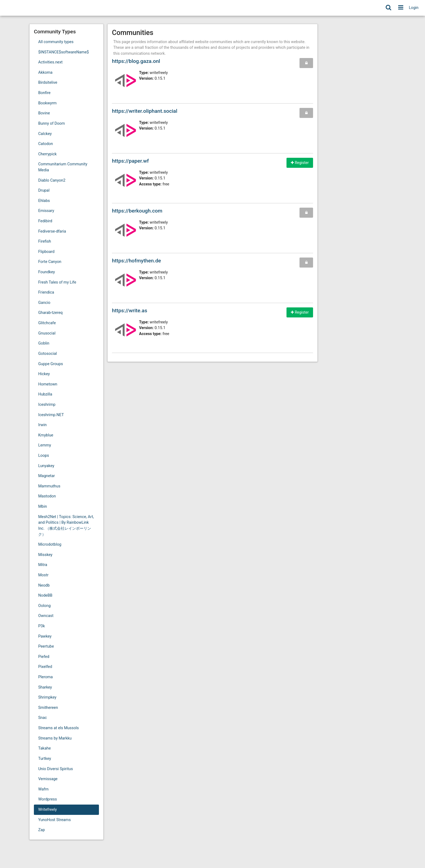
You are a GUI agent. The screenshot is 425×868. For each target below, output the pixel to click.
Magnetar (46, 476)
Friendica (46, 292)
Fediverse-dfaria (52, 231)
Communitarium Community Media (63, 167)
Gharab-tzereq (50, 313)
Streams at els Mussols (59, 728)
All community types (56, 42)
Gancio (44, 303)
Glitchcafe (47, 323)
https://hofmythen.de (136, 261)
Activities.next (50, 62)
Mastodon (47, 496)
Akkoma (45, 73)
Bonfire (44, 93)
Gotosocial (48, 354)
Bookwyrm (47, 103)
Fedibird (45, 221)
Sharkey (45, 687)
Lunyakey (46, 466)
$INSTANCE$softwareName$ (64, 52)
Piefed (44, 657)
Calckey (45, 134)
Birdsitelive (48, 83)
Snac (43, 718)
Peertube (46, 646)
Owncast (46, 616)
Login (414, 8)
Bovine (44, 113)
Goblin (44, 343)
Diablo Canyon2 (52, 180)
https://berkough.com (137, 211)
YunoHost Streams (54, 820)
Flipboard (46, 252)
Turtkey (45, 759)
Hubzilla (45, 394)
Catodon (46, 144)
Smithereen (48, 708)
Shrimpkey (47, 697)
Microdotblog (50, 544)
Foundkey (47, 272)
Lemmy (45, 445)
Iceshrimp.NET (51, 415)
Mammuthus (49, 486)
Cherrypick (47, 154)
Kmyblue (46, 435)
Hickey (44, 374)
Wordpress (48, 799)
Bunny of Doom (51, 123)
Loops (44, 456)
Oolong (44, 606)
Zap (42, 830)
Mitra (43, 565)
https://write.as (130, 311)
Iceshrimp (47, 405)
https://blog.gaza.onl (136, 61)
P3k (41, 626)
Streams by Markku (55, 738)
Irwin (42, 425)
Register (300, 163)
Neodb (44, 585)
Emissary (46, 211)
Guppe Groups (51, 364)
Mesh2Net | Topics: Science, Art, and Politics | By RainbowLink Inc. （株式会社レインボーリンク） (66, 526)
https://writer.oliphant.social (145, 111)
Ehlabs (44, 201)
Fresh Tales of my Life (57, 282)
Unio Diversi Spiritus (56, 769)
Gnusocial (47, 333)
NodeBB (45, 595)
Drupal (44, 190)
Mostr (43, 575)
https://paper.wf (130, 161)
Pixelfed (45, 667)
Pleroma (46, 677)
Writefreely (48, 810)
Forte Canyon (50, 262)
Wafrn (43, 789)
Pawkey (45, 636)
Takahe (44, 748)
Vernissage (48, 779)
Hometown (48, 384)
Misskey (45, 555)
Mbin (43, 507)
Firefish (45, 241)
